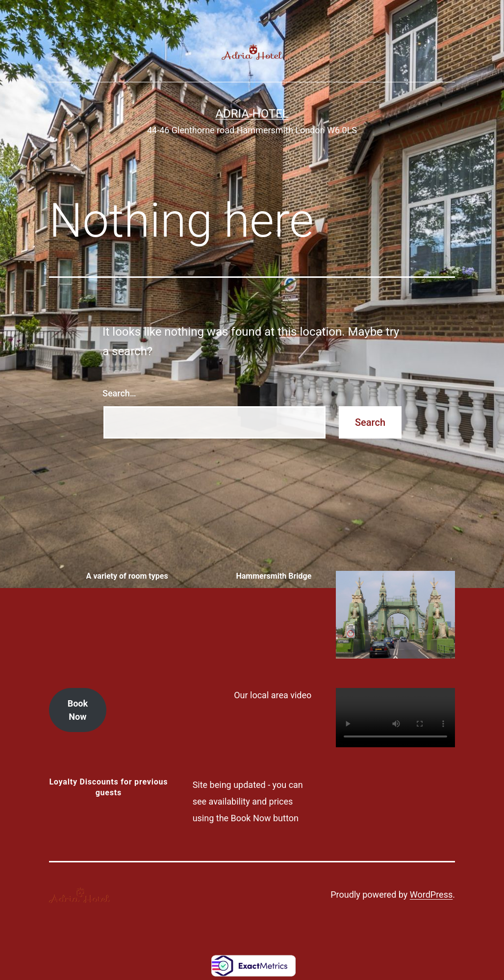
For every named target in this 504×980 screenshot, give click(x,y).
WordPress (431, 894)
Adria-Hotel (252, 114)
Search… (119, 393)
